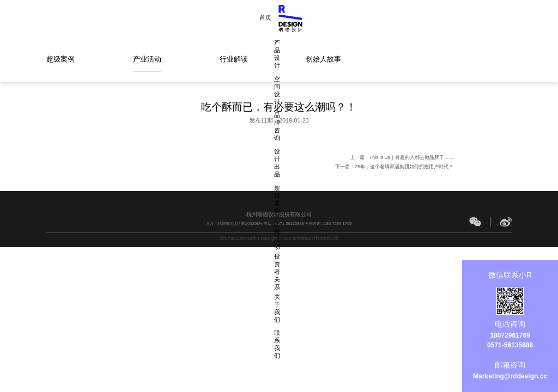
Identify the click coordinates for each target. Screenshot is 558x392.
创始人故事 (323, 59)
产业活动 (147, 59)
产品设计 (185, 17)
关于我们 (461, 17)
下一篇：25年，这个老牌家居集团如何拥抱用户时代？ (394, 167)
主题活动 (378, 17)
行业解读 (234, 59)
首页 (153, 17)
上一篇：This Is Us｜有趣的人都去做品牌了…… (402, 157)
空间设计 (224, 17)
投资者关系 (419, 17)
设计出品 (301, 17)
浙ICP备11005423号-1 (239, 238)
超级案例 (339, 17)
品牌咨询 (263, 17)
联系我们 (500, 17)
